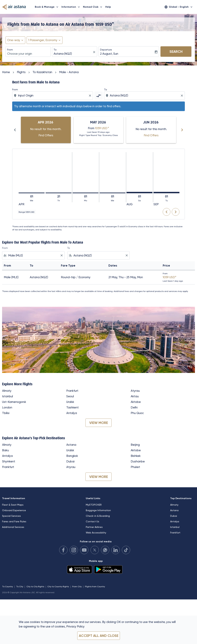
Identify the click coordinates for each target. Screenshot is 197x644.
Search (176, 52)
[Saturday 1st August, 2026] (139, 193)
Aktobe (136, 402)
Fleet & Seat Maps (13, 505)
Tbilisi (6, 413)
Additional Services (13, 527)
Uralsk (70, 402)
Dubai (70, 461)
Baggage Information (98, 510)
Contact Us (92, 521)
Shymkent (9, 461)
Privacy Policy (75, 626)
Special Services (11, 516)
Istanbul (7, 396)
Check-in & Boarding (98, 516)
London (7, 407)
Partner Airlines (94, 527)
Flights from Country (95, 587)
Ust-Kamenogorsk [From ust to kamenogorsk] (14, 402)
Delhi (134, 407)
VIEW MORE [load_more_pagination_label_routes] (99, 423)
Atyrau (135, 391)
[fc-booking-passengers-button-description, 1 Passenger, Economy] (43, 40)
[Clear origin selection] (90, 96)
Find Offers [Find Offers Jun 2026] (151, 135)
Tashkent (72, 407)
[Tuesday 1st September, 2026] (166, 193)
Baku (5, 450)
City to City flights (35, 587)
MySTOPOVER (94, 505)
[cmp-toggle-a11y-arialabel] (98, 96)
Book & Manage (47, 7)
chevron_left (167, 212)
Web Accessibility (96, 533)
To (55, 50)
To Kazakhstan (42, 72)
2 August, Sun (109, 54)
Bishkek (136, 456)
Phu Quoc (137, 413)
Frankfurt (72, 391)
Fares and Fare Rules (14, 521)
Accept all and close (99, 636)
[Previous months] (15, 130)
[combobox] (28, 54)
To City (20, 587)
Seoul (70, 396)
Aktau (135, 396)
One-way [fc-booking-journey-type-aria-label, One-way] (14, 40)
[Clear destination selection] (182, 96)
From (10, 50)
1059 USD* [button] (105, 24)
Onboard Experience (14, 510)
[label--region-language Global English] (179, 7)
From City (77, 587)
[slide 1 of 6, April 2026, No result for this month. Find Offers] (46, 130)
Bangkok (72, 456)
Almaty (7, 391)
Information (72, 7)
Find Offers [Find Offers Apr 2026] (46, 135)
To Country (7, 587)
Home (6, 72)
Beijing (135, 445)
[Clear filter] (61, 255)
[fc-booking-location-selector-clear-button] (95, 52)
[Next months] (182, 130)
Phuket (135, 467)
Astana (71, 445)
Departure (106, 50)
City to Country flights (58, 587)
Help (108, 7)
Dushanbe (138, 461)
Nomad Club (93, 7)
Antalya (72, 413)
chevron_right (176, 212)
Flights (21, 72)
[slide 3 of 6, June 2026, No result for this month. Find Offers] (151, 130)
